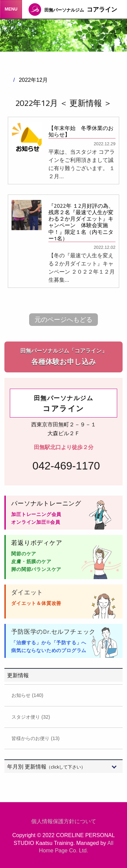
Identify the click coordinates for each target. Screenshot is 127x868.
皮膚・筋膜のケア (31, 561)
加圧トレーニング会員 (36, 514)
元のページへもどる (63, 320)
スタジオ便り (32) (31, 717)
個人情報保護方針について (64, 821)
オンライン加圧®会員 (36, 522)
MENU (11, 9)
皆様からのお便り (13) (36, 738)
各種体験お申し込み (63, 356)
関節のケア (24, 554)
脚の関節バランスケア (36, 569)
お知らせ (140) (27, 695)
